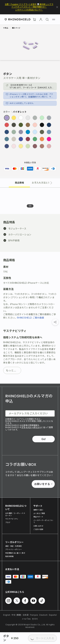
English (7, 615)
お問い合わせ (38, 526)
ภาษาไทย (26, 619)
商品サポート (38, 517)
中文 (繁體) (16, 615)
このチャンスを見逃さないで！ (29, 10)
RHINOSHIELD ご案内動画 (30, 318)
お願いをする (43, 484)
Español (53, 615)
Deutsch (43, 615)
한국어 (35, 619)
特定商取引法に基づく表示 (15, 553)
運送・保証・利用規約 (14, 546)
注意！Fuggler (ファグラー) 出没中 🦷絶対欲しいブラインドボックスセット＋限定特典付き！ (29, 6)
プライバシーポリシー (31, 427)
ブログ (8, 522)
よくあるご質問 (39, 513)
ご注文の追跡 (38, 529)
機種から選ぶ (38, 510)
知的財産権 (9, 556)
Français (34, 615)
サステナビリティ (12, 519)
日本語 (26, 615)
